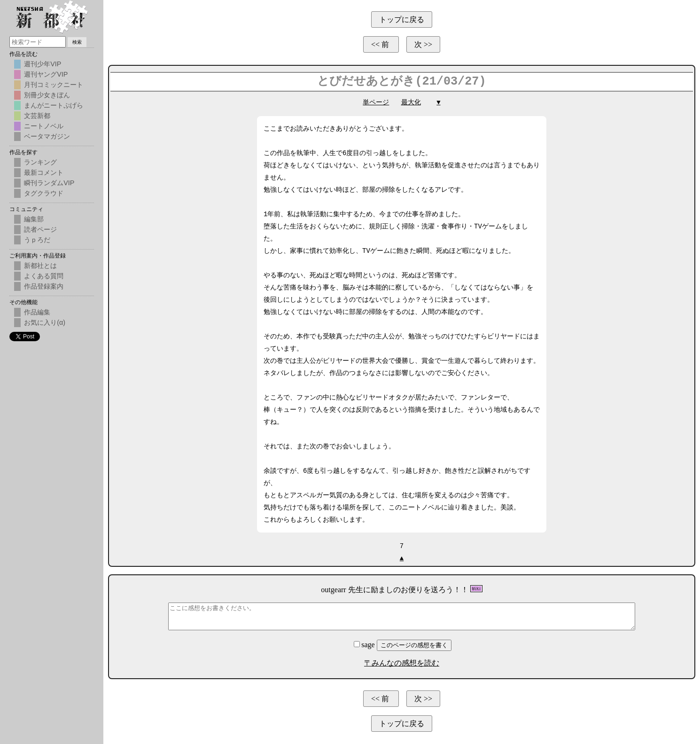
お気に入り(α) (45, 322)
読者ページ (40, 229)
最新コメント (44, 172)
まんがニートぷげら (54, 105)
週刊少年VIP (43, 64)
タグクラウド (44, 193)
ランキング (40, 162)
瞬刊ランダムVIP (49, 183)
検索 (77, 42)
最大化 (411, 102)
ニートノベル (44, 126)
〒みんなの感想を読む (402, 663)
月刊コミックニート (54, 85)
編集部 (34, 219)
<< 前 (381, 44)
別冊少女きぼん (47, 95)
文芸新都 (37, 116)
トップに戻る (402, 20)
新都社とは (40, 266)
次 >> (423, 44)
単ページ (376, 102)
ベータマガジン (47, 136)
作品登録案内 (44, 286)
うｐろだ (37, 240)
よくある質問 (44, 276)
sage (365, 645)
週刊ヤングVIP (46, 74)
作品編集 (37, 312)
